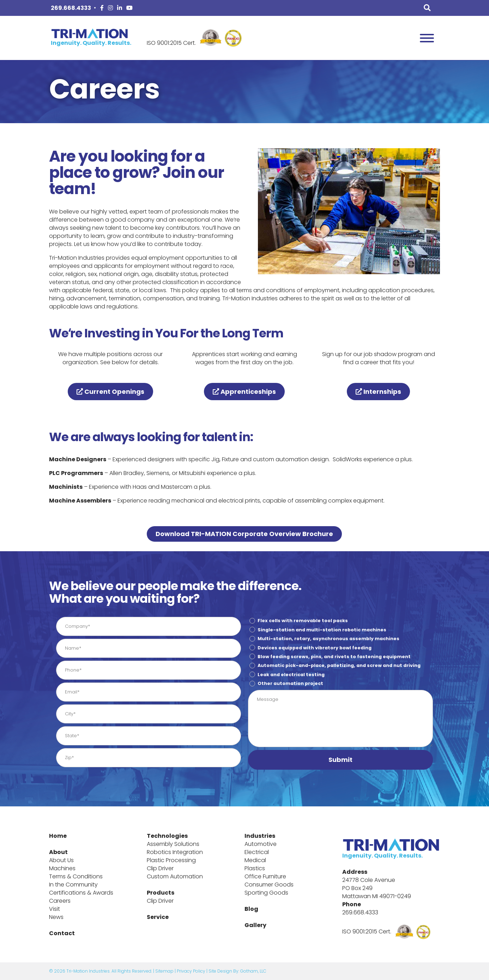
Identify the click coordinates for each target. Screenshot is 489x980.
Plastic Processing (171, 860)
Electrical (257, 852)
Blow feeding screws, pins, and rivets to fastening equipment (334, 657)
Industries (260, 836)
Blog (251, 909)
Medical (255, 860)
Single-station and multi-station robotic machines (322, 630)
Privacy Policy (191, 971)
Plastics (255, 868)
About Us (61, 860)
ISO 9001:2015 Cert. (171, 43)
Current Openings (110, 392)
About (58, 852)
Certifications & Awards (81, 893)
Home (58, 836)
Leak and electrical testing (291, 675)
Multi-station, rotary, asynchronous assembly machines (328, 639)
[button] (340, 760)
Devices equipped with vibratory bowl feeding (315, 647)
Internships (378, 392)
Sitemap (164, 971)
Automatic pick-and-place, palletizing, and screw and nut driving (339, 665)
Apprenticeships (244, 392)
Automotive (261, 844)
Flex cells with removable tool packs (303, 621)
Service (158, 917)
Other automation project (290, 683)
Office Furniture (265, 876)
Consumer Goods (269, 885)
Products (161, 893)
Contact (62, 933)
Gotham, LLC (253, 971)
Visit (55, 909)
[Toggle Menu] (427, 38)
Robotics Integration (175, 852)
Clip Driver (160, 868)
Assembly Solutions (173, 844)
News (56, 917)
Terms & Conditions (76, 876)
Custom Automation (175, 876)
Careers (60, 901)
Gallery (255, 925)
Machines (62, 868)
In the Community (73, 885)
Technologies (167, 836)
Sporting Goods (266, 893)
